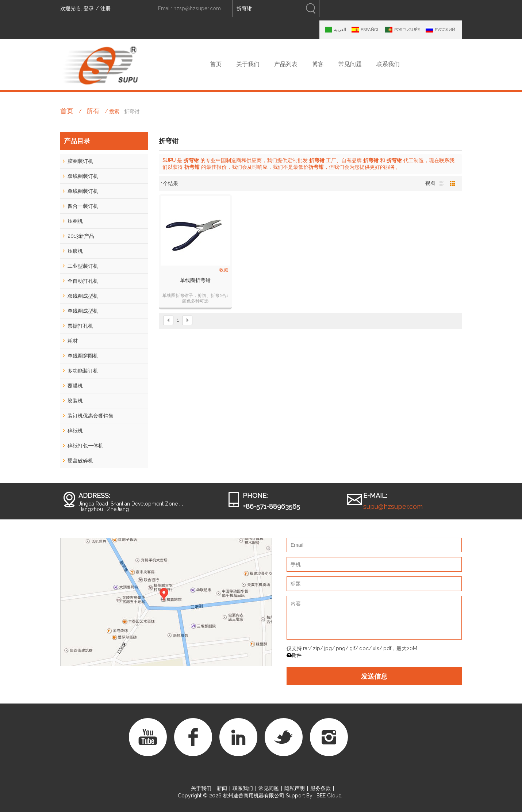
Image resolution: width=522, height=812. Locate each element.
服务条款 (321, 788)
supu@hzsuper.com (393, 506)
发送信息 (374, 676)
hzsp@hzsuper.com (197, 8)
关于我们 (248, 64)
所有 (93, 111)
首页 (216, 64)
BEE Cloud (329, 796)
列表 (442, 183)
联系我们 (388, 64)
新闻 (222, 788)
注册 (105, 8)
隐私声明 (295, 788)
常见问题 (350, 64)
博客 (318, 64)
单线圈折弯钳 (195, 280)
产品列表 (286, 64)
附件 (294, 655)
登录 (89, 8)
